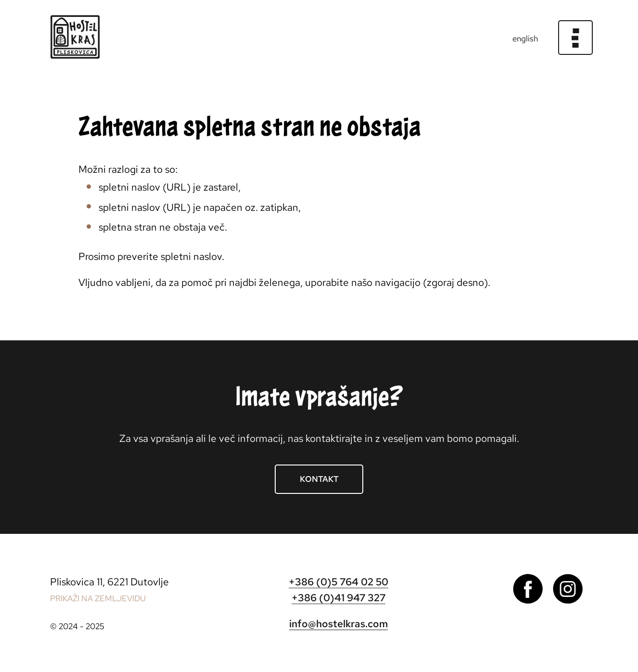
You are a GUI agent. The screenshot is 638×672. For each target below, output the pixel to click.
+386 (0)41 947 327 (338, 598)
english (525, 39)
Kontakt (319, 479)
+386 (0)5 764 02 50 (338, 582)
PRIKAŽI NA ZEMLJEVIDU (98, 598)
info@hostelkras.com (338, 624)
